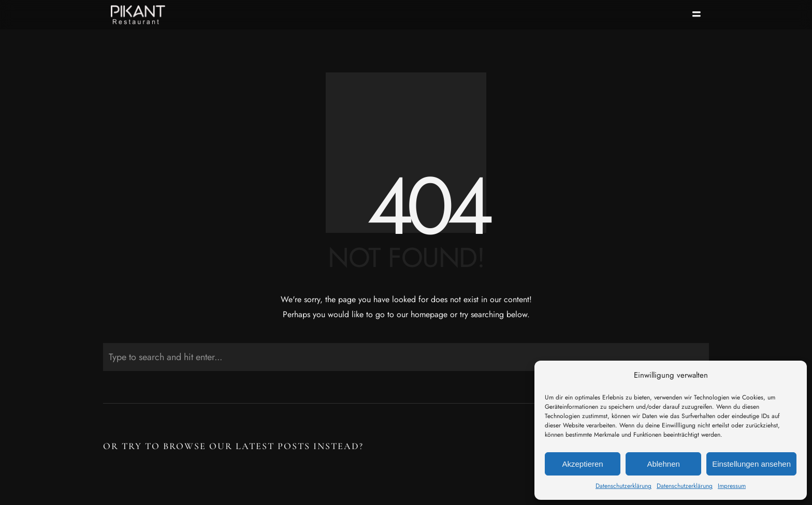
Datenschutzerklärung (624, 486)
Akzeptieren (582, 464)
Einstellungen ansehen (751, 464)
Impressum (732, 486)
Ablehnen (663, 464)
